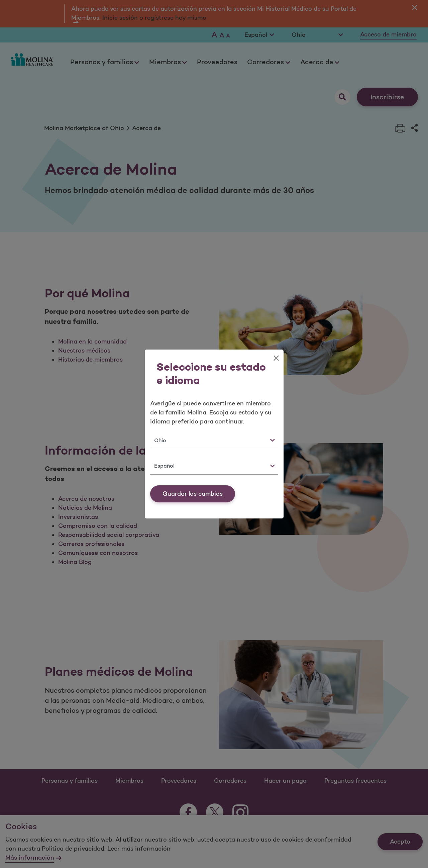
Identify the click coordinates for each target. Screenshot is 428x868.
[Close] (276, 358)
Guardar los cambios (193, 494)
